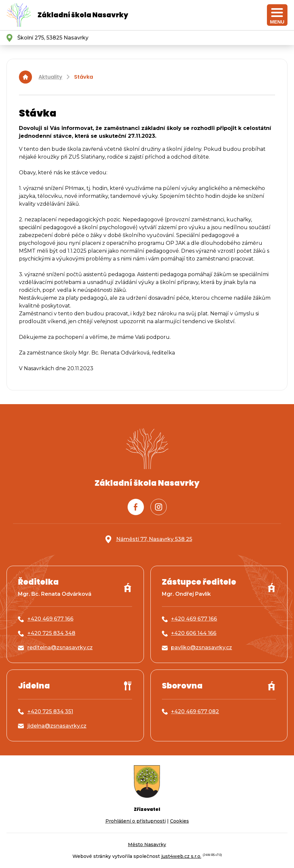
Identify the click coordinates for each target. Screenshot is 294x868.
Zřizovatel (147, 809)
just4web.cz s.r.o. (181, 856)
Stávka (84, 77)
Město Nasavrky (147, 844)
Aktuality (50, 77)
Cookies (179, 821)
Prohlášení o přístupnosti (136, 821)
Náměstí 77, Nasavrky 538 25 (154, 539)
